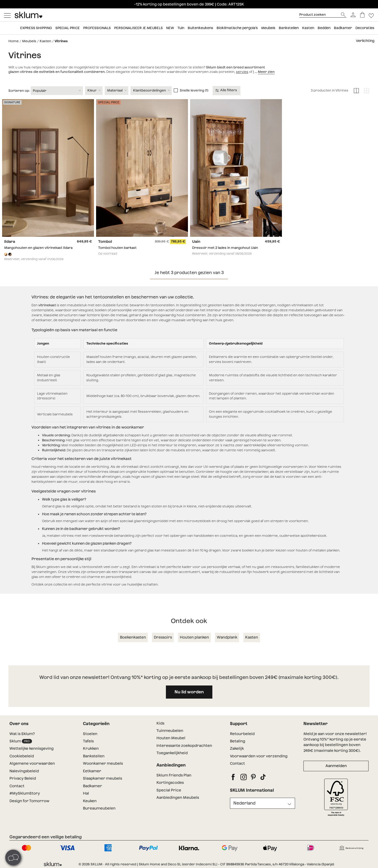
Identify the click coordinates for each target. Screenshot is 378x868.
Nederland (244, 803)
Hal (86, 793)
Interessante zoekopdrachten (184, 746)
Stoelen (91, 734)
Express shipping (36, 28)
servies (242, 72)
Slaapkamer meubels (103, 778)
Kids (160, 723)
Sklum (21, 741)
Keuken (90, 801)
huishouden (263, 72)
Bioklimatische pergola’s (237, 28)
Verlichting (365, 41)
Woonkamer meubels (103, 763)
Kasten (308, 28)
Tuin (181, 28)
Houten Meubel (171, 738)
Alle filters (226, 90)
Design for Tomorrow (29, 801)
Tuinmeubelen (170, 731)
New (170, 28)
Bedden (324, 28)
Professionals (97, 28)
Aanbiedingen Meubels (178, 797)
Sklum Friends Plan (174, 775)
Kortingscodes (170, 783)
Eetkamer (92, 771)
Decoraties (365, 28)
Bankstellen (289, 28)
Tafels (88, 741)
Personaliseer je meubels (138, 28)
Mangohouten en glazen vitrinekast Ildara (38, 248)
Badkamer (343, 28)
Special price (68, 28)
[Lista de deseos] (371, 15)
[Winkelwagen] (362, 15)
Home (14, 41)
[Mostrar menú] (7, 15)
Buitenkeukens (200, 28)
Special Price (169, 790)
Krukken (91, 748)
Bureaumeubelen (99, 808)
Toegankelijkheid (172, 753)
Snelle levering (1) (194, 90)
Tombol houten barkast (117, 248)
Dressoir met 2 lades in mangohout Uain (225, 248)
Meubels (268, 28)
